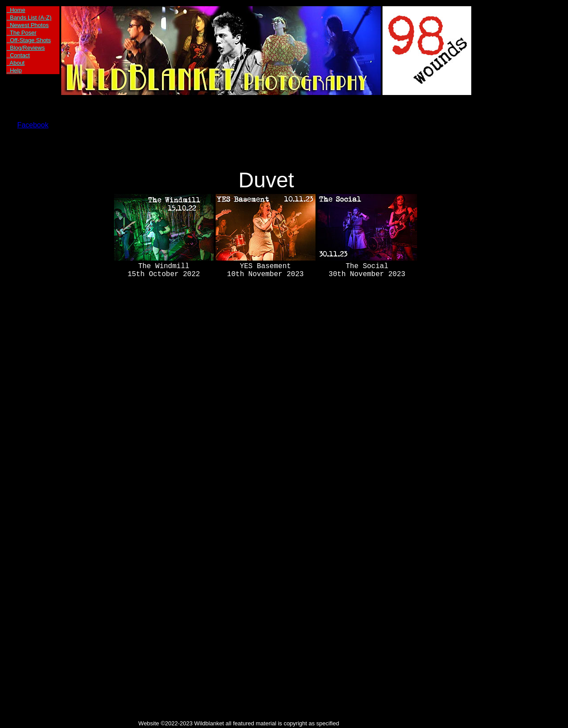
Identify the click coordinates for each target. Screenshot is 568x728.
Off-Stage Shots (29, 40)
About (16, 63)
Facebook (33, 125)
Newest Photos (28, 25)
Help (14, 70)
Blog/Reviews (26, 48)
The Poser (22, 33)
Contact (18, 55)
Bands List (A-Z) (29, 18)
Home (16, 10)
